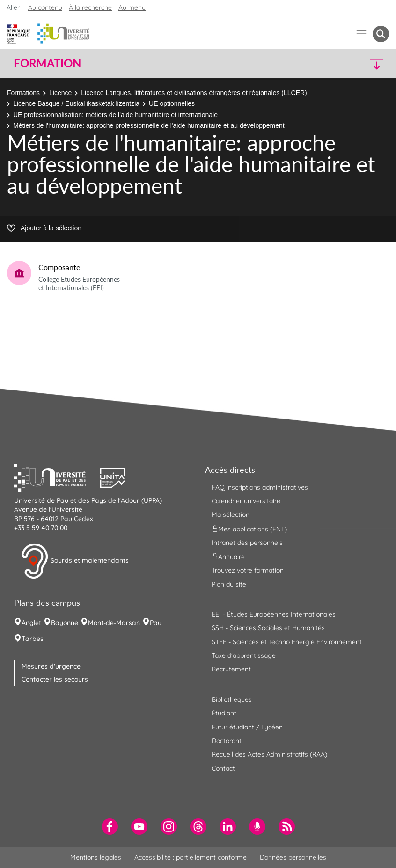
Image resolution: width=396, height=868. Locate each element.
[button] (343, 63)
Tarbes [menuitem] (33, 639)
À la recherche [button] (90, 7)
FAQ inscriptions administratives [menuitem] (260, 487)
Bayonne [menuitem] (65, 623)
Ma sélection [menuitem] (231, 515)
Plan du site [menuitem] (229, 584)
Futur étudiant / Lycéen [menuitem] (247, 727)
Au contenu (45, 7)
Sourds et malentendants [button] (75, 561)
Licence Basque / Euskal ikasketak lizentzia (76, 103)
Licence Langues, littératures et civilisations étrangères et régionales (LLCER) (194, 93)
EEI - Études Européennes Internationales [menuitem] (274, 614)
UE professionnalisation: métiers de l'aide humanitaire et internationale (115, 115)
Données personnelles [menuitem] (293, 857)
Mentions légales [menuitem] (96, 857)
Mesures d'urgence (51, 666)
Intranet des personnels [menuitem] (247, 543)
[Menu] (362, 34)
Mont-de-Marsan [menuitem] (114, 623)
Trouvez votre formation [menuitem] (248, 570)
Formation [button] (47, 63)
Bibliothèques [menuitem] (232, 699)
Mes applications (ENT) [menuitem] (249, 529)
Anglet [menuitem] (31, 623)
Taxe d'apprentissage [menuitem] (244, 655)
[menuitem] (110, 827)
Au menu (132, 7)
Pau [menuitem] (156, 623)
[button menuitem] (381, 34)
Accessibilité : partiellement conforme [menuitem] (191, 857)
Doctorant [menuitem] (227, 741)
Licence (60, 93)
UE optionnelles (172, 103)
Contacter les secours (55, 679)
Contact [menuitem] (223, 768)
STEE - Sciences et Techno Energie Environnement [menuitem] (287, 642)
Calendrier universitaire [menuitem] (246, 501)
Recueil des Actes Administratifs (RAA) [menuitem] (269, 754)
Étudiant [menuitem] (224, 713)
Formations (23, 93)
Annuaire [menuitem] (228, 557)
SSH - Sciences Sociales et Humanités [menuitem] (268, 628)
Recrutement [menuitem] (231, 669)
